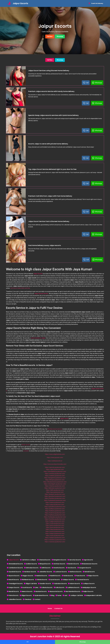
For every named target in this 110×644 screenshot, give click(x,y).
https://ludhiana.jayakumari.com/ (55, 515)
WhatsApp (60, 36)
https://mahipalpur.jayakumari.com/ (55, 517)
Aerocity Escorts (75, 560)
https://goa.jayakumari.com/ (55, 492)
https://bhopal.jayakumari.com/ (55, 480)
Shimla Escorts (42, 580)
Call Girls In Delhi (16, 288)
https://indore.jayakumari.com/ (55, 502)
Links (37, 588)
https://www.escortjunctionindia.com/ (55, 464)
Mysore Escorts (14, 576)
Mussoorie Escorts (56, 591)
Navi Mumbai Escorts (73, 591)
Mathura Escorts (76, 572)
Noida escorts (26, 445)
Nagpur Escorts (28, 576)
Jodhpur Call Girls (77, 595)
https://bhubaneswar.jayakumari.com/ (55, 482)
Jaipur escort (64, 419)
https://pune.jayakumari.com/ (55, 527)
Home (50, 609)
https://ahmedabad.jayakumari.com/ (55, 472)
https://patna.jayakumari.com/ (55, 525)
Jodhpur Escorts (89, 584)
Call (86, 83)
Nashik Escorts (55, 576)
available (26, 451)
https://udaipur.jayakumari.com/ (55, 538)
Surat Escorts (55, 580)
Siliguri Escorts (27, 595)
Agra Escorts (88, 560)
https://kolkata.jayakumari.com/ (55, 511)
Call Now (50, 36)
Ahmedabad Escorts (16, 564)
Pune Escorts (81, 576)
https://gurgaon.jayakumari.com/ (55, 494)
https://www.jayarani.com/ (55, 457)
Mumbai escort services (55, 429)
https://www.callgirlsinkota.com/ (55, 454)
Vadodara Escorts (60, 584)
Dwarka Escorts (59, 568)
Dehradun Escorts (32, 568)
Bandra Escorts (74, 564)
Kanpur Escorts (14, 588)
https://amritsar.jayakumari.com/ (55, 474)
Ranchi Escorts (14, 580)
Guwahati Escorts (15, 572)
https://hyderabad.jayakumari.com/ (55, 500)
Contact (37, 599)
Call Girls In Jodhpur (29, 560)
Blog (53, 595)
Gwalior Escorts (45, 584)
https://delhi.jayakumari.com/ (55, 490)
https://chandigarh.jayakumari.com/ (55, 484)
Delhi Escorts (46, 568)
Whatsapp (97, 83)
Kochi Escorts (27, 588)
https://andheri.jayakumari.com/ (55, 476)
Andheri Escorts (31, 564)
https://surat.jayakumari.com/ (55, 536)
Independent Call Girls (94, 595)
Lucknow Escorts (61, 572)
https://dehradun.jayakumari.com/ (55, 488)
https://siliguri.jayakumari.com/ (55, 533)
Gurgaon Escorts (85, 568)
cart (66, 595)
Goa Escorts (72, 568)
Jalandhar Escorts (46, 572)
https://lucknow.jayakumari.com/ (55, 513)
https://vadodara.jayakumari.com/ (55, 540)
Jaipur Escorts (14, 560)
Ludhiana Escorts (73, 588)
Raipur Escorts (93, 576)
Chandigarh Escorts (16, 584)
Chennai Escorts (45, 560)
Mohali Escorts (90, 572)
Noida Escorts (68, 576)
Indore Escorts (75, 584)
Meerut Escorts (27, 591)
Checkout (28, 599)
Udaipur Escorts (68, 580)
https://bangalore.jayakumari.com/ (55, 478)
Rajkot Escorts (88, 591)
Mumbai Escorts (41, 591)
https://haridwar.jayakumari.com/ (55, 498)
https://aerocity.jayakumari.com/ (55, 467)
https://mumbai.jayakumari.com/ (55, 519)
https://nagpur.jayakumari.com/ (55, 521)
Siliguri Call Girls (31, 584)
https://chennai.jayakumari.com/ (55, 486)
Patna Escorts (13, 595)
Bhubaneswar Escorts (90, 564)
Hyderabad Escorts (41, 595)
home (59, 595)
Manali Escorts (14, 591)
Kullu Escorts (60, 588)
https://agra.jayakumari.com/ (55, 469)
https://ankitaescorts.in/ (55, 461)
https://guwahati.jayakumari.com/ (55, 496)
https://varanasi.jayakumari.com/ (55, 542)
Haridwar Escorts (30, 572)
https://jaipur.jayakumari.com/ (55, 505)
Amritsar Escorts (59, 564)
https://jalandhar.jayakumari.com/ (55, 507)
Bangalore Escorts (60, 560)
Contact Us (58, 609)
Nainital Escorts (42, 576)
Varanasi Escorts (83, 580)
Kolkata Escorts (47, 588)
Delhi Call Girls (26, 288)
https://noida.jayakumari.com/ (55, 523)
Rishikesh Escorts (28, 580)
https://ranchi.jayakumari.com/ (55, 531)
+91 (28, 642)
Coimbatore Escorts (16, 568)
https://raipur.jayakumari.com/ (55, 529)
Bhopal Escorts (45, 564)
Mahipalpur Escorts (89, 588)
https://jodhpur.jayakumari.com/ (55, 509)
